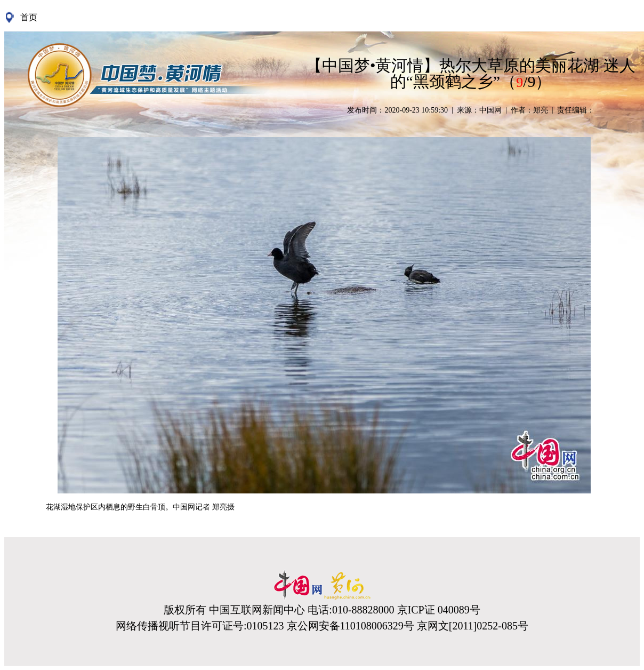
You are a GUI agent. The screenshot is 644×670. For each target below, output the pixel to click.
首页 (29, 17)
